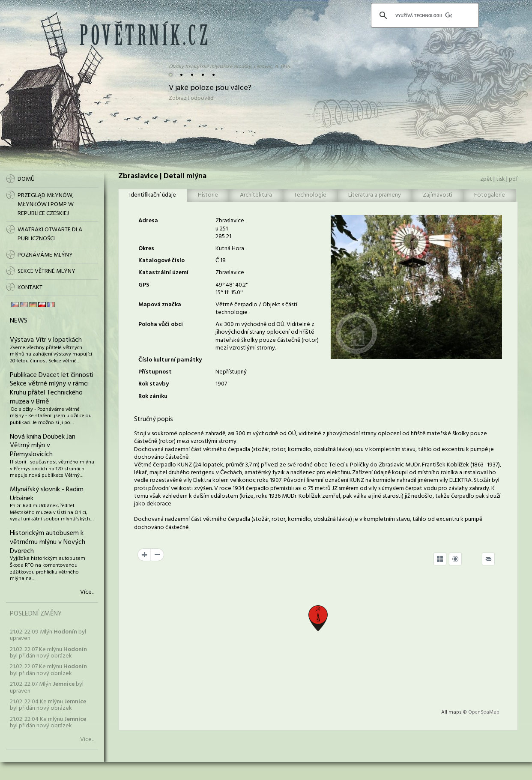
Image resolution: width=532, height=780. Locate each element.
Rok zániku (153, 396)
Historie (208, 195)
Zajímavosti (438, 195)
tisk (501, 179)
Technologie (310, 195)
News (19, 321)
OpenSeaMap (484, 712)
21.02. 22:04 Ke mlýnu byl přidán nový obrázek (48, 705)
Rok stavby (154, 384)
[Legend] (488, 559)
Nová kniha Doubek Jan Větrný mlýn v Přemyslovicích (43, 446)
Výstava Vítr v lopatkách (46, 340)
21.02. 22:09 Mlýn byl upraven (48, 635)
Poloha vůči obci (161, 324)
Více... (87, 592)
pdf (513, 179)
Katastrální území (163, 273)
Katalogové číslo (161, 261)
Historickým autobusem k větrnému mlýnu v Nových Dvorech (48, 542)
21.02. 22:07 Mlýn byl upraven (47, 687)
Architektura (256, 195)
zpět (486, 179)
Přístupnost (155, 372)
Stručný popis (154, 419)
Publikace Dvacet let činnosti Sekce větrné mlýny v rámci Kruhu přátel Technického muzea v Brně (52, 389)
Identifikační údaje (153, 195)
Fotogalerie (490, 195)
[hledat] (424, 15)
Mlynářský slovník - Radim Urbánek (47, 494)
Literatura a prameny (375, 195)
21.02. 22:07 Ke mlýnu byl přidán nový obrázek (48, 653)
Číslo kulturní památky (170, 360)
